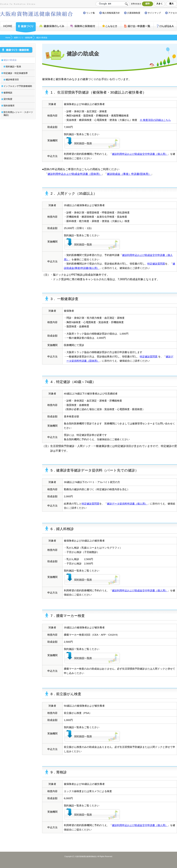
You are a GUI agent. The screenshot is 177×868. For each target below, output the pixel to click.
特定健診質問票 (156, 264)
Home (8, 38)
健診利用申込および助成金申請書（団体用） (75, 174)
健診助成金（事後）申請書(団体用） (129, 174)
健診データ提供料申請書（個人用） (127, 504)
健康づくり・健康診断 (23, 38)
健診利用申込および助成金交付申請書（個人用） (140, 154)
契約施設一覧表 (92, 143)
